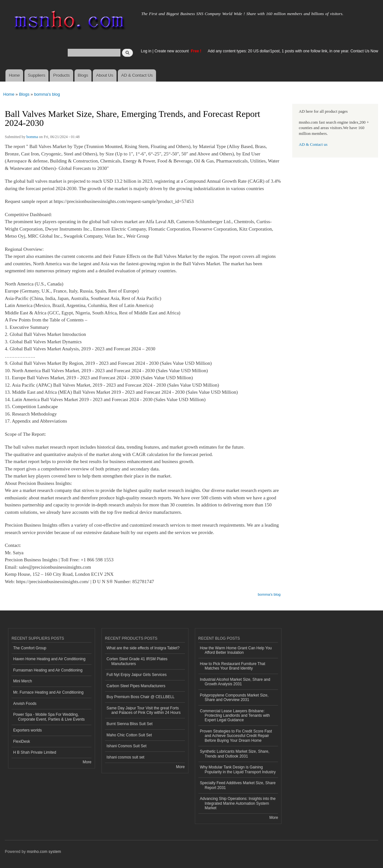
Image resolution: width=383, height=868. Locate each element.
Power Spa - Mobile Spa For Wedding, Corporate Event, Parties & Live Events (49, 717)
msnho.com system (44, 852)
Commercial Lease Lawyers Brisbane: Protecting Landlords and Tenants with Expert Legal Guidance (235, 716)
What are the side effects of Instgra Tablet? (143, 648)
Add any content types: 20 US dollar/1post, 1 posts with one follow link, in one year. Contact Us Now (293, 51)
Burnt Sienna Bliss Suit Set (130, 724)
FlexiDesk (22, 741)
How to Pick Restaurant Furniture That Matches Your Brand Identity (233, 666)
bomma (32, 137)
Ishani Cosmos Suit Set (127, 746)
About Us (104, 75)
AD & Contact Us (137, 75)
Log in (146, 51)
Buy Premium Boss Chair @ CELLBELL (141, 697)
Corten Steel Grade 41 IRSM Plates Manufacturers (137, 661)
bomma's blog (47, 94)
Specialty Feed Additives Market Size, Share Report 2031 (238, 785)
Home (14, 75)
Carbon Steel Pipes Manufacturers (136, 686)
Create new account (172, 51)
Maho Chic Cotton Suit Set (129, 735)
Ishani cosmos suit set (126, 757)
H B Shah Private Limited (35, 752)
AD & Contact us (313, 145)
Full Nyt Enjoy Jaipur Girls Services (137, 675)
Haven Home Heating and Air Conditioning (49, 659)
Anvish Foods (25, 704)
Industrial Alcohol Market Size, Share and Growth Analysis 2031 (235, 682)
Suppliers (37, 75)
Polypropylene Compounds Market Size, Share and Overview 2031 (234, 697)
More (87, 762)
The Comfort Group (30, 648)
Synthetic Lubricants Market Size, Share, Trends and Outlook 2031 (235, 754)
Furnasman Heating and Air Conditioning (48, 670)
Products (61, 75)
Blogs (83, 75)
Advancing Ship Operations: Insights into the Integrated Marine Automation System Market (238, 803)
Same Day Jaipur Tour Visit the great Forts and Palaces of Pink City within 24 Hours (144, 710)
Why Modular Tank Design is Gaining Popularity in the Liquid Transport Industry (238, 769)
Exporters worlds (27, 730)
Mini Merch (23, 681)
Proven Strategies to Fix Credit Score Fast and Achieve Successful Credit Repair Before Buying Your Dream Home (236, 736)
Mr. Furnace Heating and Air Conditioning (48, 692)
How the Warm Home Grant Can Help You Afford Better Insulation (236, 650)
